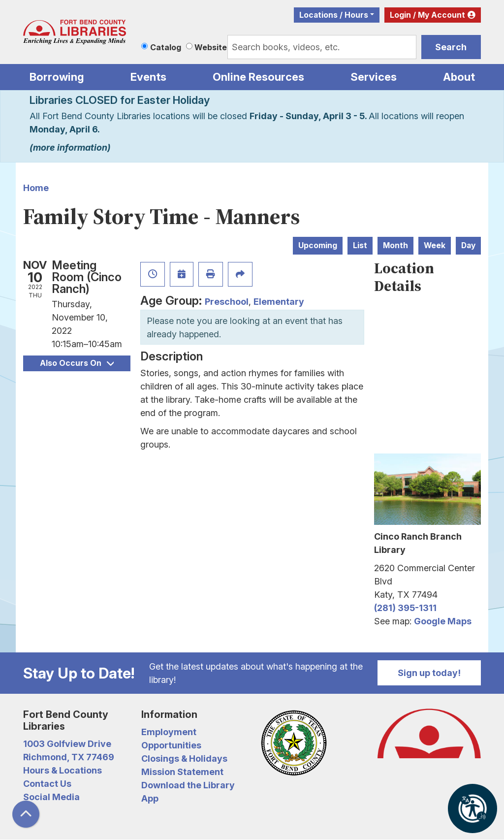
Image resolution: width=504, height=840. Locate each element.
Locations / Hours (334, 15)
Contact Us (47, 784)
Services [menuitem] (374, 77)
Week (435, 245)
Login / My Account (427, 15)
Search (451, 47)
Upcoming (318, 245)
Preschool (227, 302)
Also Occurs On (77, 363)
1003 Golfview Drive (67, 744)
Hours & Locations (63, 770)
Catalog (166, 47)
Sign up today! (429, 673)
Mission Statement (182, 772)
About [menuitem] (459, 77)
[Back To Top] (26, 814)
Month (395, 245)
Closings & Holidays (184, 759)
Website (211, 47)
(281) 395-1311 (405, 608)
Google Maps (443, 621)
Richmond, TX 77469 (69, 757)
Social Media (51, 797)
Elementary (279, 302)
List (360, 245)
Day (468, 245)
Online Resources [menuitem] (258, 77)
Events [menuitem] (148, 77)
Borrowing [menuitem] (57, 77)
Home (36, 188)
